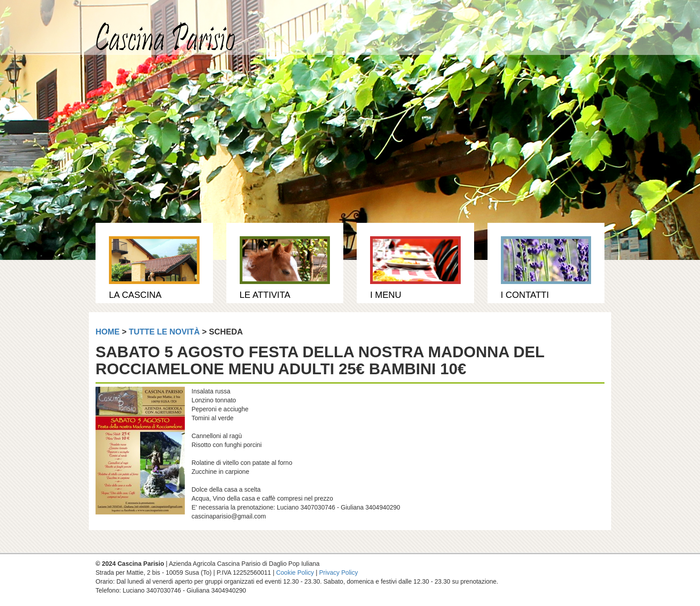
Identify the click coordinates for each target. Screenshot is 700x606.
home (108, 332)
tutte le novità (165, 332)
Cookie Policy (295, 573)
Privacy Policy (339, 573)
